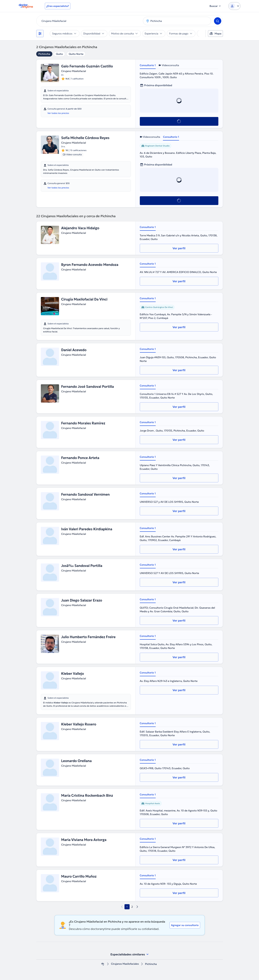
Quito (59, 54)
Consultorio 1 (148, 65)
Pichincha (44, 54)
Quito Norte (76, 54)
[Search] (218, 21)
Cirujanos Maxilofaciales (125, 964)
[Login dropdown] (234, 6)
